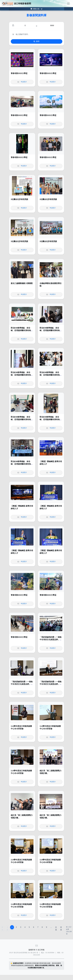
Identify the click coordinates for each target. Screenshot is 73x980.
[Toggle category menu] (37, 9)
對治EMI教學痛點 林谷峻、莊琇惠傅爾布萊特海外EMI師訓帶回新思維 (22, 330)
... (51, 927)
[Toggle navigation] (68, 4)
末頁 (61, 928)
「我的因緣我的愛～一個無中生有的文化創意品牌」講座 (51, 640)
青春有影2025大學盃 (19, 73)
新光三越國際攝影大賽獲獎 (22, 283)
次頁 (56, 928)
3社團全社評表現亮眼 (19, 199)
